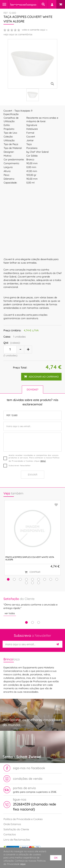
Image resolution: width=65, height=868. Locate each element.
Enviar (33, 475)
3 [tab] (39, 622)
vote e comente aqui (34, 30)
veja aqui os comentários (18, 34)
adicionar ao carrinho (41, 377)
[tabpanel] (32, 606)
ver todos (10, 613)
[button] (8, 579)
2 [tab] (32, 622)
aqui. (23, 864)
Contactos (10, 834)
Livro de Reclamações (17, 840)
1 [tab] (26, 622)
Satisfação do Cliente (16, 829)
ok (56, 858)
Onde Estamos (12, 824)
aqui (43, 461)
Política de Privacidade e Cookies (23, 819)
